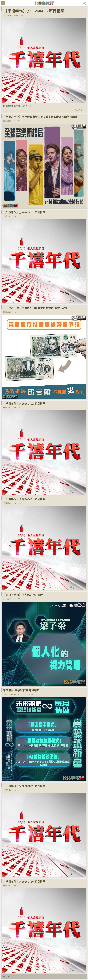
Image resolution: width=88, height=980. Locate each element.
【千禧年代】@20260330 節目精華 (24, 882)
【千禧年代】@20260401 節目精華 (24, 499)
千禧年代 (8, 16)
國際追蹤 (7, 121)
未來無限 (7, 599)
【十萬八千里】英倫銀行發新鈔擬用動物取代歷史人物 (35, 308)
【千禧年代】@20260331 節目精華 (24, 786)
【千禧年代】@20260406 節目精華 (34, 11)
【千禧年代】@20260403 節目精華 (24, 212)
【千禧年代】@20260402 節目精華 (24, 404)
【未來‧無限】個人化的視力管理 (23, 595)
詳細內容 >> (80, 110)
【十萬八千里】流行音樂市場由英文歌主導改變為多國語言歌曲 (40, 117)
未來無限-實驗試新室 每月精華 (21, 690)
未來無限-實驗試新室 (12, 694)
